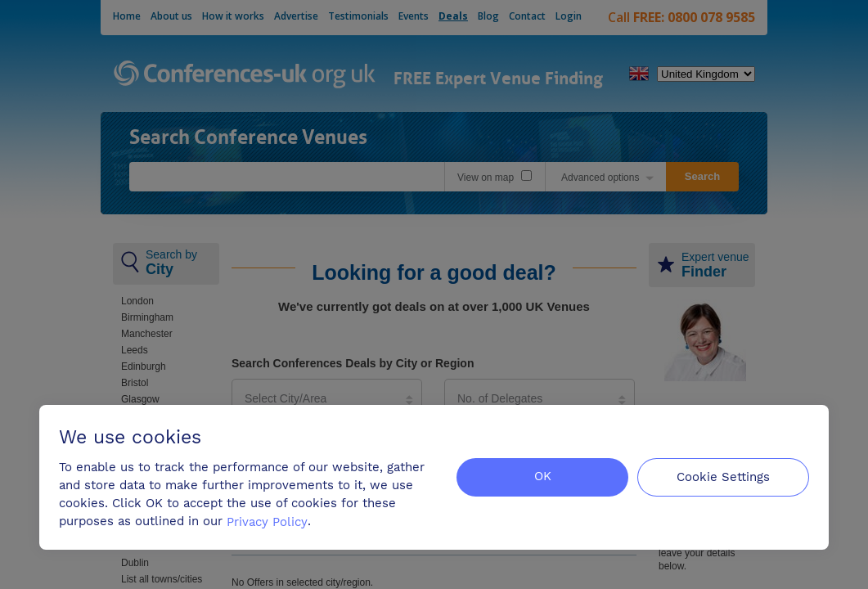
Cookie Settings (723, 476)
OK (542, 476)
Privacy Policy (267, 521)
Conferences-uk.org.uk (245, 75)
